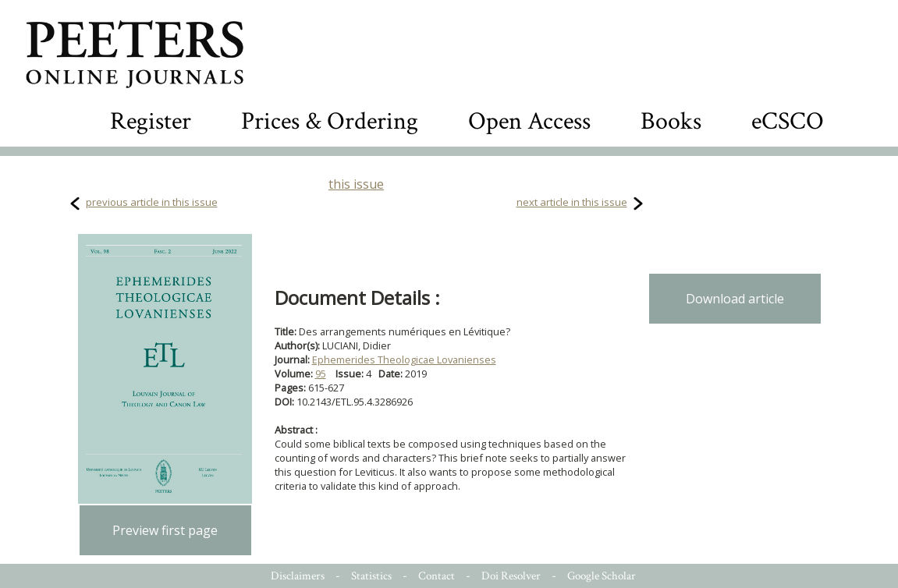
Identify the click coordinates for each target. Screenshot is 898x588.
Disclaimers (298, 576)
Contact (437, 576)
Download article (735, 299)
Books (671, 121)
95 (321, 374)
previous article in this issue (152, 202)
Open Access (529, 121)
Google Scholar (602, 576)
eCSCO (788, 121)
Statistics (371, 576)
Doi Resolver (511, 576)
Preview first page (165, 530)
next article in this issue (572, 202)
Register (151, 121)
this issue (356, 184)
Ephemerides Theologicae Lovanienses (404, 360)
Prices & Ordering (330, 121)
